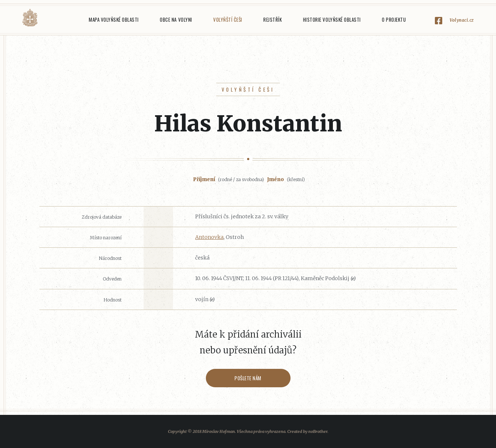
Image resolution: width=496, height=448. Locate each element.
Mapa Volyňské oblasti (114, 20)
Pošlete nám (248, 378)
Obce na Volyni (176, 20)
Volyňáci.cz (30, 18)
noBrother (318, 431)
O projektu (394, 20)
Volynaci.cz (462, 20)
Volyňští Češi (228, 20)
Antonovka (209, 237)
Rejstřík (272, 20)
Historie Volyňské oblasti (332, 20)
